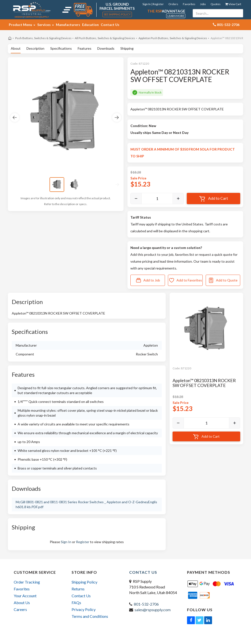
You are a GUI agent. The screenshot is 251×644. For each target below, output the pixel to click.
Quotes (216, 4)
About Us (22, 603)
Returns (78, 589)
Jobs (203, 4)
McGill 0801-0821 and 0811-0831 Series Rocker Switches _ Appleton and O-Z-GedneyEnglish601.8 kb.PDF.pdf (86, 504)
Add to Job (148, 280)
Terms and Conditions (90, 616)
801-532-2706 (146, 604)
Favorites (189, 4)
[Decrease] (136, 199)
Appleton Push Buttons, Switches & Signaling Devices (173, 38)
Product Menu (22, 25)
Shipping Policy (84, 582)
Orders (173, 4)
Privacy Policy (84, 609)
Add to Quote (223, 280)
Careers (20, 609)
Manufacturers (68, 25)
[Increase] (178, 199)
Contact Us (110, 25)
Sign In (66, 542)
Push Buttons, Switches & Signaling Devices (43, 38)
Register (83, 542)
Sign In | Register (153, 4)
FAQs (76, 603)
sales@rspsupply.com (153, 610)
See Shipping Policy (117, 14)
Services (46, 25)
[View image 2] (75, 185)
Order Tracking (27, 582)
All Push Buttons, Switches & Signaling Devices (105, 38)
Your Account (25, 596)
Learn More (176, 16)
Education (90, 25)
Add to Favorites (185, 280)
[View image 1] (57, 185)
